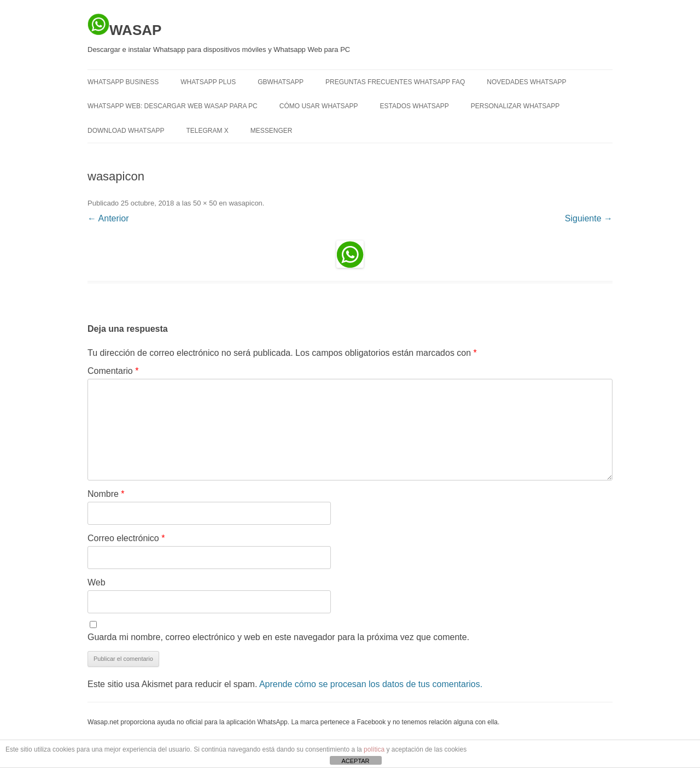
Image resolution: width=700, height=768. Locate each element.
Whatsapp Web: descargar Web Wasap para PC (173, 106)
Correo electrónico (126, 538)
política (374, 749)
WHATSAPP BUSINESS (123, 82)
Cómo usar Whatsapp (319, 106)
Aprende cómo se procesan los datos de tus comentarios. (371, 684)
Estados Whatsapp (415, 106)
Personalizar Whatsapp (515, 106)
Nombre (106, 494)
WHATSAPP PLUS (208, 82)
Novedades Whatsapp (526, 82)
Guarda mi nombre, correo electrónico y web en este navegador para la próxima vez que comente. (278, 637)
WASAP (124, 26)
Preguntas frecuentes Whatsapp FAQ (395, 82)
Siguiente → (589, 218)
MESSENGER (272, 131)
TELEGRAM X (207, 131)
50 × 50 (205, 203)
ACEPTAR (355, 761)
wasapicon (245, 203)
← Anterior (108, 218)
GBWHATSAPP (281, 82)
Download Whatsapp (126, 131)
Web (97, 582)
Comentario (113, 371)
